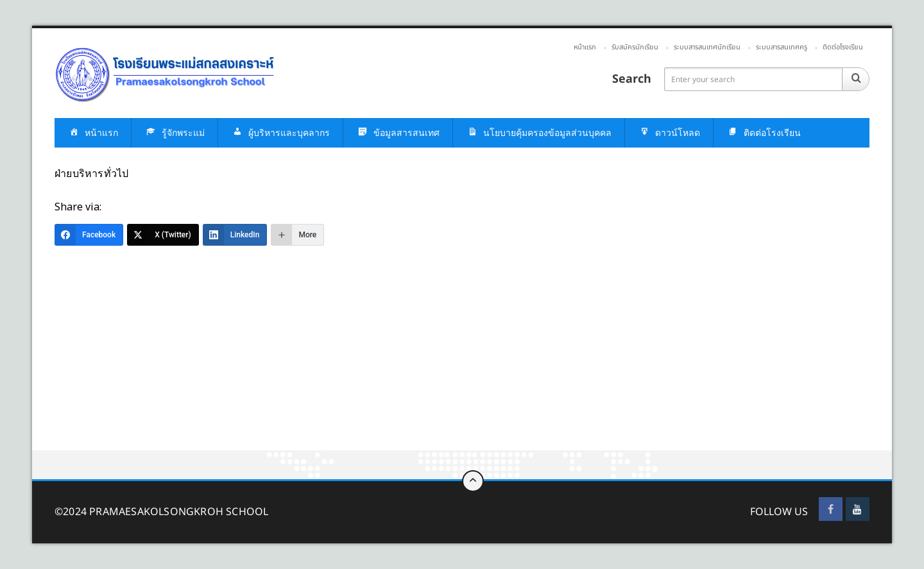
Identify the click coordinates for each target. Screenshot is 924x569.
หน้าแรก (585, 47)
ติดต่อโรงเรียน (843, 47)
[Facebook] (89, 235)
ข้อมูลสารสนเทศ (398, 133)
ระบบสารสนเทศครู (782, 47)
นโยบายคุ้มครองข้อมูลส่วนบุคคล (539, 133)
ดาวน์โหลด (669, 133)
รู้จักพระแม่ (175, 133)
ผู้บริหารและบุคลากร (280, 133)
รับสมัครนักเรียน (635, 47)
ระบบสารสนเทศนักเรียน (707, 47)
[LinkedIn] (235, 235)
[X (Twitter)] (163, 235)
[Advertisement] (417, 355)
